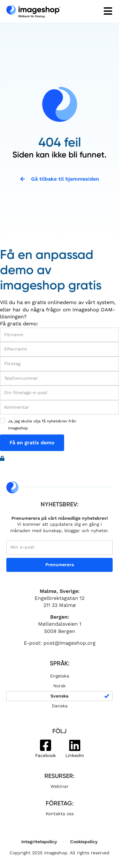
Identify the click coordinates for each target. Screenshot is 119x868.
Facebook (46, 755)
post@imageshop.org (69, 643)
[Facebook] (45, 745)
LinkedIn (75, 755)
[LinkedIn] (75, 745)
